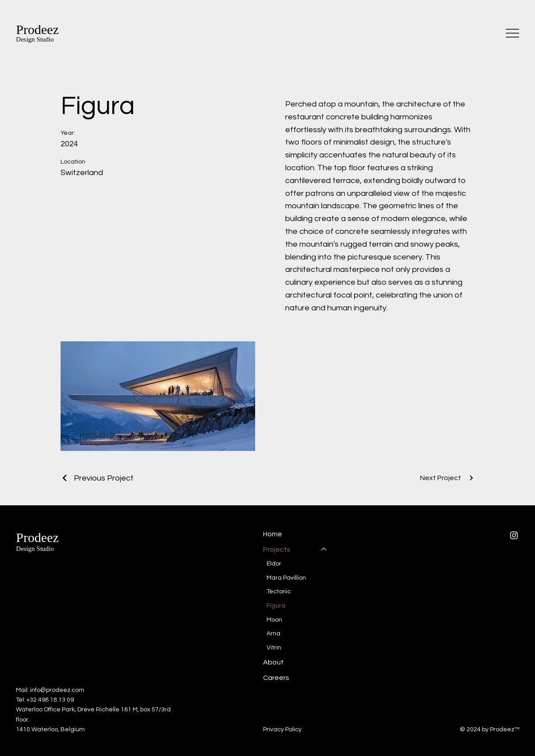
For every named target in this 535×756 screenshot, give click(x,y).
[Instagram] (514, 535)
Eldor (274, 564)
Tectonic (279, 592)
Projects (277, 549)
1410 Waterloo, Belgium (50, 729)
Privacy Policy (282, 729)
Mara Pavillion (286, 577)
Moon (274, 619)
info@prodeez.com (57, 690)
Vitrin (274, 647)
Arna (273, 634)
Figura (276, 605)
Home (273, 534)
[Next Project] (447, 478)
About (273, 662)
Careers (276, 677)
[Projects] (324, 549)
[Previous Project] (97, 478)
